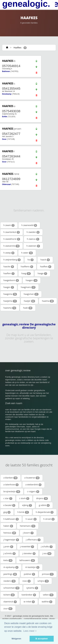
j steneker (29, 553)
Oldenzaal (6, 184)
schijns (43, 581)
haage (42, 273)
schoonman (11, 588)
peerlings (10, 574)
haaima (48, 301)
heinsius (10, 533)
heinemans (28, 526)
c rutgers (33, 491)
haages (9, 287)
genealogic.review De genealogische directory (29, 326)
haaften (9, 273)
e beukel (9, 505)
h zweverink (12, 246)
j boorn (28, 533)
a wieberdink (33, 485)
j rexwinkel (27, 547)
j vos (47, 553)
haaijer (29, 301)
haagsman (31, 294)
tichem (9, 595)
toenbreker (29, 595)
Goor (4, 139)
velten (48, 595)
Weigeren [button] (16, 639)
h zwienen (33, 246)
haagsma (10, 294)
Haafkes (17, 48)
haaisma (10, 308)
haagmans (28, 287)
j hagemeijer (11, 540)
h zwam (9, 225)
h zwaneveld (29, 225)
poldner (29, 574)
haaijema (10, 301)
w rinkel (29, 602)
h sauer (31, 519)
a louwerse (32, 478)
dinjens (42, 498)
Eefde (5, 117)
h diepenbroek (45, 512)
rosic (27, 581)
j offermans (33, 540)
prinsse (48, 574)
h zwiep (9, 253)
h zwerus (33, 239)
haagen (32, 280)
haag (26, 273)
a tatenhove (11, 485)
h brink (23, 512)
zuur (8, 609)
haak (28, 308)
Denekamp (7, 94)
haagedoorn (11, 280)
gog (7, 512)
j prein (8, 547)
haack (45, 260)
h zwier (27, 253)
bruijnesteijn (12, 491)
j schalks (47, 547)
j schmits (10, 553)
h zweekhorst (12, 239)
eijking (27, 505)
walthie (47, 602)
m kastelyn (32, 567)
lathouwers (27, 560)
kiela (8, 560)
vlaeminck (10, 602)
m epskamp (11, 567)
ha (31, 260)
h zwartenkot (12, 232)
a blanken (10, 478)
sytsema (32, 588)
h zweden (33, 232)
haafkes (46, 267)
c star (8, 498)
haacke (9, 267)
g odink (44, 505)
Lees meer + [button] (30, 631)
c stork (24, 498)
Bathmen (6, 71)
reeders (10, 581)
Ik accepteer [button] (42, 639)
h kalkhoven (11, 519)
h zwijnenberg (12, 260)
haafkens (27, 267)
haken (8, 526)
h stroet (49, 519)
